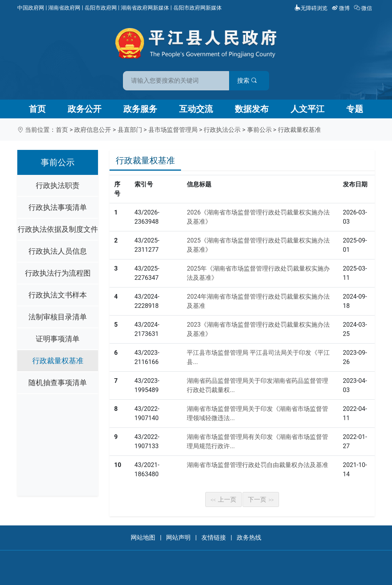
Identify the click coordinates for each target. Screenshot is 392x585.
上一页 (224, 499)
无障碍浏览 (311, 8)
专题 (355, 109)
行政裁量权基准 (299, 130)
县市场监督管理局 (173, 130)
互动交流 (196, 109)
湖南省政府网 (64, 8)
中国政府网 (31, 8)
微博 (341, 8)
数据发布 (252, 109)
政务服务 (140, 109)
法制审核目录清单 (58, 317)
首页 (37, 109)
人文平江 (307, 109)
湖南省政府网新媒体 (145, 8)
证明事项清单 (58, 339)
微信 (364, 8)
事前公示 (259, 130)
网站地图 (143, 538)
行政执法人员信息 (58, 251)
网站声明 (178, 538)
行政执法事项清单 (58, 207)
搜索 (251, 80)
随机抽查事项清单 (58, 383)
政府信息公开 (93, 130)
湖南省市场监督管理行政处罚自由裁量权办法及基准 (257, 465)
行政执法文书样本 (58, 295)
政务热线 (249, 538)
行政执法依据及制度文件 (58, 229)
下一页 (261, 499)
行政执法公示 (222, 130)
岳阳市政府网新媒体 (198, 8)
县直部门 (130, 130)
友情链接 (214, 538)
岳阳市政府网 (101, 8)
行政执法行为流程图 (58, 273)
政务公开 (85, 109)
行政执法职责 (58, 185)
